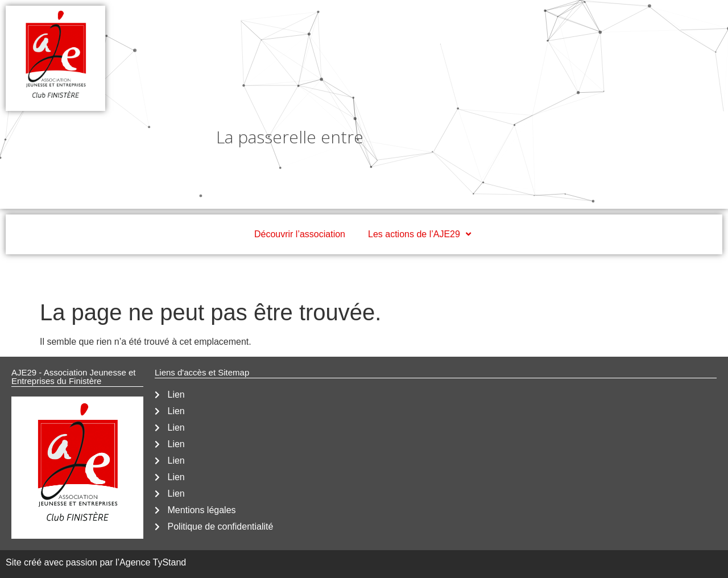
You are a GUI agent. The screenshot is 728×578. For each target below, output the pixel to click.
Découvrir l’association (300, 234)
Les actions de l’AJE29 (421, 234)
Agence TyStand (153, 562)
